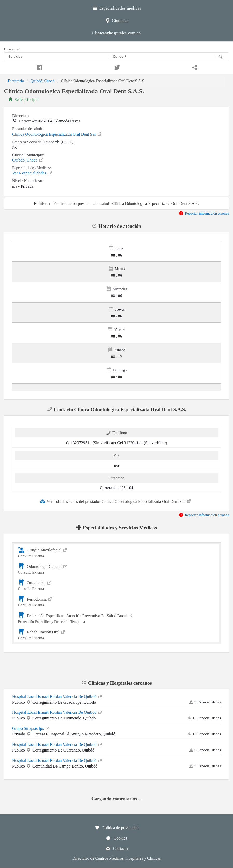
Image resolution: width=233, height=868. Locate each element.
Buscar (12, 49)
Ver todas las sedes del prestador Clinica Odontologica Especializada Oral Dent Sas (116, 501)
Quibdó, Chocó (42, 81)
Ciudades (116, 20)
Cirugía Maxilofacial (117, 552)
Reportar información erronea (204, 213)
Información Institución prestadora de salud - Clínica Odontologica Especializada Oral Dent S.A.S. (119, 203)
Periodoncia (117, 601)
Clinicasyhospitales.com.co (116, 33)
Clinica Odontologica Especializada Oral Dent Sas (57, 134)
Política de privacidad (117, 828)
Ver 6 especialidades (32, 173)
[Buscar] (221, 57)
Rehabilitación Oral (117, 634)
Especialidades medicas (116, 8)
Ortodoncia (117, 585)
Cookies (116, 838)
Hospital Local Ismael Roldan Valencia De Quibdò (57, 696)
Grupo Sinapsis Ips (31, 728)
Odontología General (117, 569)
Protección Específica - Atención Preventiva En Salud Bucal (117, 618)
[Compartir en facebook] (39, 67)
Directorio (16, 81)
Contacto (117, 848)
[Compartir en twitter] (117, 67)
